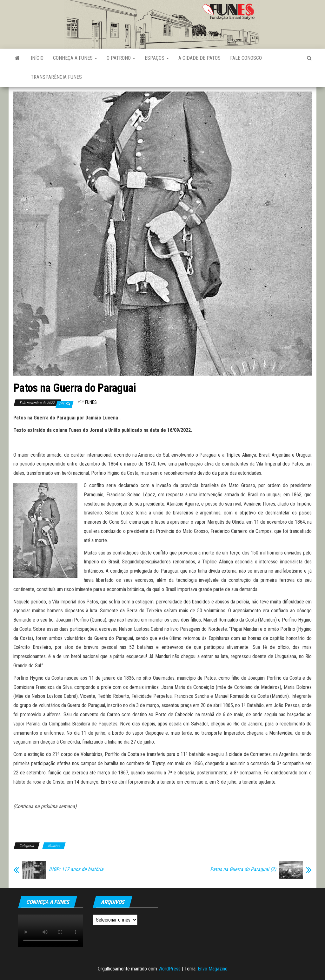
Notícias (54, 846)
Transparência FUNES (56, 77)
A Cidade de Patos (199, 58)
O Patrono (121, 58)
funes (91, 402)
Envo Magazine (213, 969)
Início (37, 58)
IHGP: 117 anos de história (76, 869)
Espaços (157, 58)
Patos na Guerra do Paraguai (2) (243, 869)
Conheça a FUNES (75, 58)
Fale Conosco (246, 58)
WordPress (169, 969)
